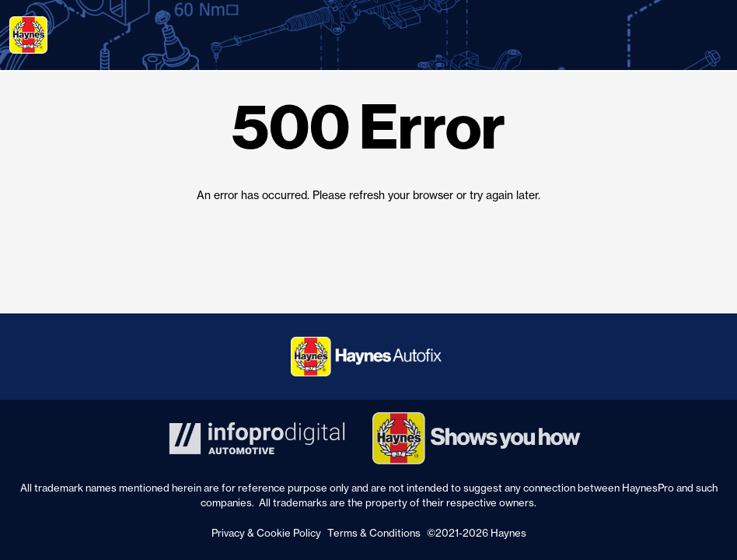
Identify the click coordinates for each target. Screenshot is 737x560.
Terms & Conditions (374, 533)
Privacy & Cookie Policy (266, 533)
